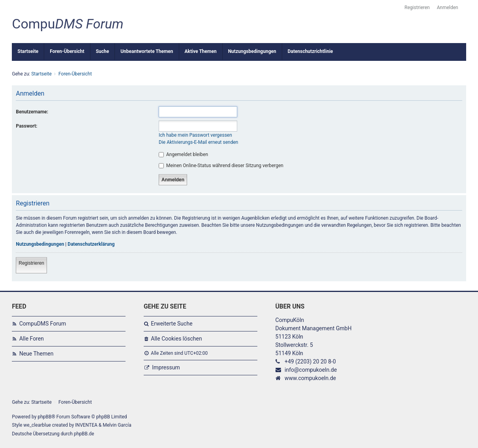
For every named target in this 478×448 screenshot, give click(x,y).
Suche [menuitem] (103, 51)
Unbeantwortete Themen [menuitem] (147, 51)
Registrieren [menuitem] (417, 8)
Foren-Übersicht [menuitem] (67, 51)
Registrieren (31, 263)
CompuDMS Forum (43, 324)
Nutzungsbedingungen (40, 244)
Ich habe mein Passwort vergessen (195, 135)
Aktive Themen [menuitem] (201, 51)
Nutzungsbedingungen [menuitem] (252, 51)
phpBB (44, 417)
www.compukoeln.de (310, 378)
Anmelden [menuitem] (448, 8)
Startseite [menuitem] (28, 51)
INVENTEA (86, 425)
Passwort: (26, 126)
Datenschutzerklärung (91, 244)
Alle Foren (32, 339)
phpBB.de (84, 434)
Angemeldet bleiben (183, 154)
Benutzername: (32, 112)
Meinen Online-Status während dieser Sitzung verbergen (221, 166)
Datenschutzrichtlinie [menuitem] (310, 51)
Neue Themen (37, 354)
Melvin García (117, 425)
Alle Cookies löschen (176, 339)
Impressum (166, 367)
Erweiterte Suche (172, 324)
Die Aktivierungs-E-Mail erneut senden (198, 142)
